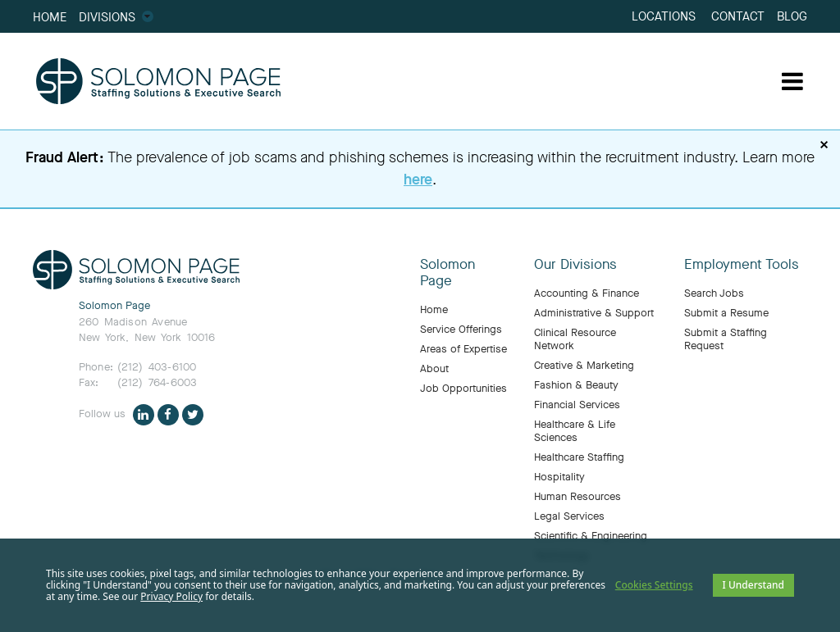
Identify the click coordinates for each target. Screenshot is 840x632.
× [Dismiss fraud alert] (824, 145)
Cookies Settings (654, 585)
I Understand (753, 585)
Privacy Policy (171, 596)
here (418, 180)
